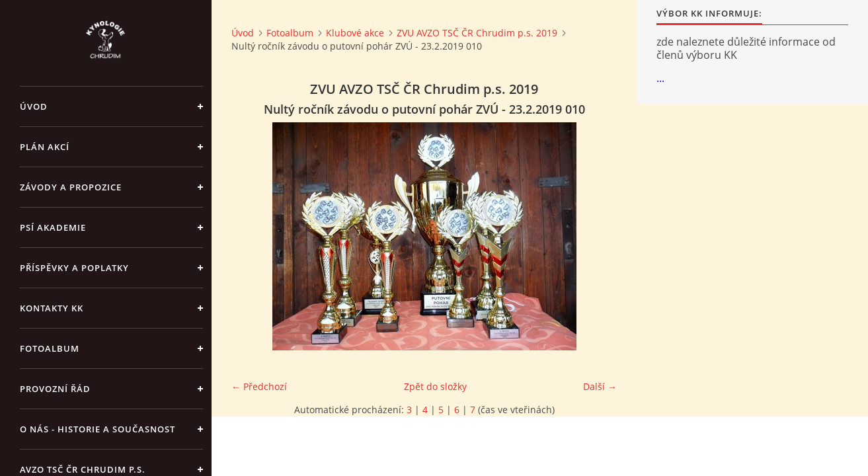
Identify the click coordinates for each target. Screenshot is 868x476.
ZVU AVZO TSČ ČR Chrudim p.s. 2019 (477, 33)
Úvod (34, 106)
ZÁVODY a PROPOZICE (71, 187)
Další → (600, 386)
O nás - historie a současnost (98, 429)
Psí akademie (53, 227)
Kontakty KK (52, 308)
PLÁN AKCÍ (45, 147)
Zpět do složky (435, 386)
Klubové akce (355, 33)
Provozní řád (55, 389)
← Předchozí (259, 386)
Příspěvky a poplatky (74, 268)
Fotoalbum (50, 348)
